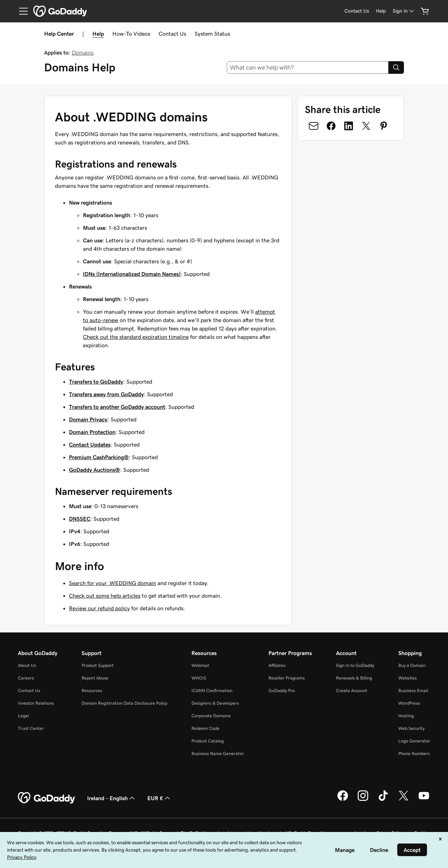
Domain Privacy (88, 419)
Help (98, 34)
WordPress (409, 703)
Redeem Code (205, 728)
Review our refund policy (99, 608)
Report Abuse (95, 678)
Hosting (406, 716)
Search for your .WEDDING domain (113, 583)
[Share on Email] (314, 126)
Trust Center (31, 728)
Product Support (98, 665)
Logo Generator (414, 741)
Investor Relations (36, 703)
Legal (23, 716)
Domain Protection (92, 432)
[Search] (396, 67)
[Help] (381, 11)
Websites (408, 678)
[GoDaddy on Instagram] (363, 800)
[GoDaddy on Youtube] (424, 800)
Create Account (352, 691)
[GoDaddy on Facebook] (343, 800)
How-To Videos (131, 34)
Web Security (411, 728)
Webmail (200, 665)
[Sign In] (404, 11)
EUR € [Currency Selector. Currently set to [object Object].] (159, 798)
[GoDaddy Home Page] (47, 798)
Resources (92, 691)
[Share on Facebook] (331, 126)
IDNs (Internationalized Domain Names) (132, 274)
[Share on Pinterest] (384, 126)
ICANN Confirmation (212, 691)
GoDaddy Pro (282, 691)
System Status (212, 34)
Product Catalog (208, 741)
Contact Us (172, 34)
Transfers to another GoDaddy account (117, 407)
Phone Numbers (414, 753)
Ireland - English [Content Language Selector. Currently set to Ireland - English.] (112, 798)
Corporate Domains (211, 716)
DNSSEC (80, 519)
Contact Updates (90, 444)
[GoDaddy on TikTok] (383, 800)
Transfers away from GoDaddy (106, 394)
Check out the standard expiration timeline (136, 337)
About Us (27, 665)
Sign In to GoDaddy (355, 665)
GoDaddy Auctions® (94, 470)
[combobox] (308, 67)
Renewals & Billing (354, 678)
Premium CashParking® (99, 457)
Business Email (413, 691)
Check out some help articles (105, 596)
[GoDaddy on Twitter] (404, 800)
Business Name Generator (218, 753)
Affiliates (277, 665)
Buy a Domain (412, 665)
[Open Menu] (21, 11)
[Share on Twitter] (366, 126)
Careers (26, 678)
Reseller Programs (287, 678)
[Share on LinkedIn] (349, 126)
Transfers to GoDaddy (96, 382)
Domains (83, 52)
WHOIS (199, 678)
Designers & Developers (215, 703)
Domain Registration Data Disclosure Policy (124, 703)
